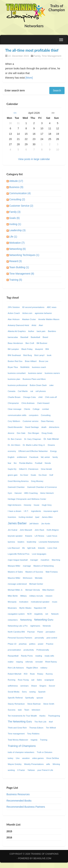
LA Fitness (39, 536)
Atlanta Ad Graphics (17, 331)
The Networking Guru (20, 722)
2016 (9, 837)
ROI (26, 674)
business (25, 367)
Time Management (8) (22, 274)
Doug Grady (47, 433)
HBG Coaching (31, 493)
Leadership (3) (17, 230)
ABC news (52, 307)
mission (49, 596)
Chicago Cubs (29, 397)
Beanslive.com (42, 858)
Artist (34, 325)
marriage (27, 566)
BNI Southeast (14, 355)
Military (23, 596)
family (55, 457)
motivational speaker (40, 602)
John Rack (39, 530)
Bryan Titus (13, 367)
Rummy (49, 674)
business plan (14, 379)
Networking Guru (44, 620)
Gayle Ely (12, 469)
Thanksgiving (54, 716)
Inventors (12, 517)
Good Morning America (18, 481)
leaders (21, 542)
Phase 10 (12, 644)
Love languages (39, 554)
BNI (47, 349)
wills (48, 764)
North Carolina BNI (16, 632)
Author (31, 331)
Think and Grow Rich (17, 728)
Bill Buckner (42, 343)
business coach (39, 367)
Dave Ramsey (47, 421)
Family (37, 56)
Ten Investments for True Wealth (22, 716)
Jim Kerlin (46, 524)
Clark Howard (43, 403)
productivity (29, 650)
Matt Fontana (52, 572)
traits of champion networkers (21, 752)
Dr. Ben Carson (15, 439)
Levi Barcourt (14, 548)
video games (38, 758)
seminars (24, 686)
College (36, 409)
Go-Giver (43, 475)
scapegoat (49, 680)
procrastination (14, 650)
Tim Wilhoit (51, 728)
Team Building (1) (19, 267)
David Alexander (15, 427)
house (36, 505)
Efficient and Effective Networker (33, 451)
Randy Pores (27, 656)
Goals (33, 475)
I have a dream (15, 511)
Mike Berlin (13, 596)
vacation (26, 758)
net (47, 614)
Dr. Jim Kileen (14, 445)
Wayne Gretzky (15, 764)
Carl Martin (23, 391)
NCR (29, 614)
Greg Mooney (37, 481)
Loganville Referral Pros (19, 554)
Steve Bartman (34, 704)
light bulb (31, 548)
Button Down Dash (38, 385)
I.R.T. (26, 511)
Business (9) (16, 187)
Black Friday (27, 349)
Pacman (31, 632)
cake (51, 385)
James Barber (17, 523)
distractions (54, 427)
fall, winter (45, 457)
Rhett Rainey (51, 662)
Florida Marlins (26, 463)
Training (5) (16, 280)
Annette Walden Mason (49, 319)
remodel (39, 662)
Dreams (51, 445)
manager (34, 560)
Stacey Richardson (16, 704)
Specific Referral (15, 698)
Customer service (31, 421)
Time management (16, 734)
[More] (29, 78)
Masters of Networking (43, 566)
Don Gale (21, 433)
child (40, 397)
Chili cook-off (51, 397)
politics (32, 644)
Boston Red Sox (15, 361)
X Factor (21, 770)
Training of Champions (22, 746)
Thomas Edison (36, 728)
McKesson (28, 578)
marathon (45, 560)
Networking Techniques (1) (24, 255)
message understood (17, 584)
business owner (35, 373)
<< (15, 113)
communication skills (17, 415)
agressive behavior (43, 313)
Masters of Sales (15, 572)
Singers (43, 686)
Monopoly (12, 602)
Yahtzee (31, 770)
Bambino (52, 331)
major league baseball (18, 560)
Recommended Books (19, 801)
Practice (50, 644)
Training (44, 740)
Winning (56, 764)
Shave (34, 686)
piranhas (23, 644)
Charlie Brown (14, 397)
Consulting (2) (17, 199)
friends (48, 463)
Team (27, 710)
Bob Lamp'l (39, 355)
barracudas (13, 337)
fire (15, 463)
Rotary (40, 674)
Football (39, 463)
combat (45, 409)
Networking (26, 620)
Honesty (27, 505)
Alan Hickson (14, 319)
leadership (32, 542)
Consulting (46, 415)
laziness (11, 542)
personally (39, 638)
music (55, 602)
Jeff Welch (34, 524)
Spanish (42, 692)
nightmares (35, 626)
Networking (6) (17, 249)
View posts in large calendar (34, 159)
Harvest (18, 493)
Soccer (52, 686)
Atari (41, 325)
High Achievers (15, 505)
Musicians (12, 608)
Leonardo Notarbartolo (49, 542)
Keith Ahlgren (53, 530)
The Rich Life (40, 722)
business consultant (17, 373)
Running (12, 680)
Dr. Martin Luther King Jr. (34, 445)
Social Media (14, 692)
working (11, 770)
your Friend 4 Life (45, 770)
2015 (9, 831)
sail (33, 680)
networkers (13, 620)
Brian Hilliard (31, 361)
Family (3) (15, 212)
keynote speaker (15, 536)
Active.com (27, 313)
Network (55, 614)
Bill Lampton (13, 349)
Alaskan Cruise (29, 319)
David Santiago (32, 427)
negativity (38, 614)
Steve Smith (49, 704)
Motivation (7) (17, 243)
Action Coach (14, 313)
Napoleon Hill (40, 608)
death (44, 427)
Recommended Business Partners (26, 807)
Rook (32, 674)
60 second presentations (33, 307)
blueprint (39, 349)
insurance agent (51, 511)
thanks (43, 716)
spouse (40, 698)
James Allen (47, 517)
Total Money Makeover (18, 740)
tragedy (34, 740)
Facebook (34, 457)
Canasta (12, 391)
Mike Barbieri (48, 590)
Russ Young (23, 680)
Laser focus (52, 536)
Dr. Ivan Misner (51, 439)
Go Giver (24, 475)
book (49, 355)
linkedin (42, 548)
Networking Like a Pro (18, 626)
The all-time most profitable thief (32, 50)
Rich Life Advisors (16, 668)
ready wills (49, 656)
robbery (44, 668)
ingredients (36, 511)
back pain (41, 331)
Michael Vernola (33, 590)
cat (32, 391)
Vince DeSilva (52, 758)
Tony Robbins (33, 734)
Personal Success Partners (20, 638)
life (24, 548)
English (11, 457)
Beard (45, 337)
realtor (11, 662)
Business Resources (18, 794)
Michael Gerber (36, 584)
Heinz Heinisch (47, 493)
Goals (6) (15, 218)
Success (12, 710)
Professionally (43, 650)
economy (12, 451)
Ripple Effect (32, 668)
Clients (27, 409)
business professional (18, 385)
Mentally (39, 578)
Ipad (37, 517)
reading (39, 656)
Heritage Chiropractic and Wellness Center (27, 499)
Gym (10, 493)
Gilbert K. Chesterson (29, 469)
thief (51, 722)
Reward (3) (16, 261)
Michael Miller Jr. (15, 590)
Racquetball (13, 656)
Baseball (24, 337)
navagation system (16, 614)
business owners (52, 373)
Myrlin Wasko (25, 608)
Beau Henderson (15, 343)
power (41, 644)
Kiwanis (29, 536)
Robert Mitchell (15, 674)
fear (10, 463)
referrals (29, 662)
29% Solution (14, 307)
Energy (53, 451)
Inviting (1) (15, 224)
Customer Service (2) (21, 206)
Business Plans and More (34, 379)
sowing (32, 692)
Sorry (24, 692)
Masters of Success (34, 572)
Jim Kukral (13, 530)
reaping (19, 662)
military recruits (36, 596)
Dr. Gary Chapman (33, 439)
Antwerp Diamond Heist (18, 325)
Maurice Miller (14, 578)
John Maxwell (26, 530)
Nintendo (47, 626)
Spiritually (30, 698)
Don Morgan (34, 433)
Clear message (15, 409)
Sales (39, 680)
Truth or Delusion (45, 752)
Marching (56, 560)
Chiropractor (13, 403)
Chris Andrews (28, 403)
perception (50, 632)
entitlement (22, 457)
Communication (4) (20, 193)
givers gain (13, 475)
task (20, 710)
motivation (24, 602)
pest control (52, 638)
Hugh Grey (47, 505)
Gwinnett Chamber (16, 487)
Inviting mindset (26, 517)
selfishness (13, 686)
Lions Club (52, 548)
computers (34, 415)
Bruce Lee (44, 361)
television (36, 710)
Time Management (51, 56)
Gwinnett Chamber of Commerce (42, 487)
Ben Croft (30, 343)
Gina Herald (46, 469)
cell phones (41, 391)
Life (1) (13, 237)
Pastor (40, 632)
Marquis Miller (14, 566)
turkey (11, 758)
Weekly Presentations (34, 764)
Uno (18, 758)
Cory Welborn (14, 421)
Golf (51, 475)
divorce (11, 433)
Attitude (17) (16, 181)
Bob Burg (28, 355)
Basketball (36, 337)
